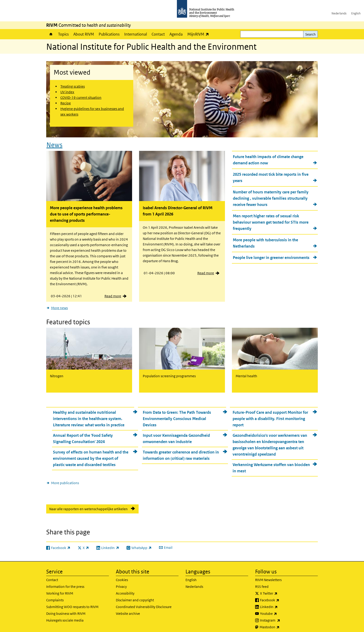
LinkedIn (281, 603)
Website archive (128, 610)
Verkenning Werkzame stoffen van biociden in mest (271, 464)
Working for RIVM (60, 589)
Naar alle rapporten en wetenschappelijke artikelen (88, 505)
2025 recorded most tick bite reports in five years (271, 175)
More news (59, 306)
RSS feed (262, 583)
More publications (65, 479)
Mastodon (282, 623)
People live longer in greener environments (271, 255)
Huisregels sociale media (65, 616)
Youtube (281, 610)
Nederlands (339, 13)
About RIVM (84, 34)
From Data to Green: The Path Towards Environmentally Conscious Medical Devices (177, 414)
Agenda (176, 34)
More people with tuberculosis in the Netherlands (265, 241)
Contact (158, 34)
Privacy (121, 583)
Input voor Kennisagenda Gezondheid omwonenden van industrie (176, 434)
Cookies (122, 576)
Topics (63, 34)
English (356, 13)
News (54, 143)
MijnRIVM (199, 34)
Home (51, 34)
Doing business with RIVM (66, 610)
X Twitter (281, 589)
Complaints (55, 596)
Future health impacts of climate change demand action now (268, 158)
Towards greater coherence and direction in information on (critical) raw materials (181, 451)
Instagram (282, 616)
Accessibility (125, 589)
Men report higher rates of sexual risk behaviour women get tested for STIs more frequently (271, 220)
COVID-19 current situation (81, 98)
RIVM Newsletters (268, 576)
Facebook (282, 596)
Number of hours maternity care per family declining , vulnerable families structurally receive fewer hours (271, 196)
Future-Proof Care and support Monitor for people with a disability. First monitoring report (270, 414)
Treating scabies (73, 86)
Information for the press (65, 583)
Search (310, 34)
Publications (109, 34)
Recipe (66, 103)
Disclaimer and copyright (135, 596)
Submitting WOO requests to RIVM (72, 603)
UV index (67, 92)
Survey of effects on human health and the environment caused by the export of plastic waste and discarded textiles (91, 454)
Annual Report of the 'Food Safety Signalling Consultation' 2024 (83, 434)
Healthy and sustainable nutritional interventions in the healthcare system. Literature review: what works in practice (89, 414)
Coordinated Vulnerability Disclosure (144, 603)
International (136, 34)
